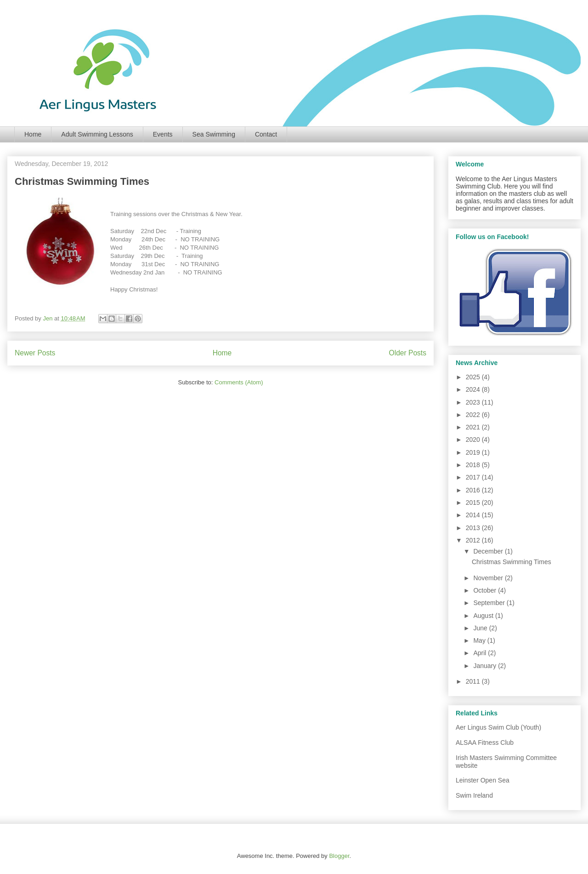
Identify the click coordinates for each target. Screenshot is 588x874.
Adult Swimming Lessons (97, 134)
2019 (474, 452)
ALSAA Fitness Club (485, 743)
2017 (474, 477)
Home (33, 134)
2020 (474, 440)
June (481, 628)
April (481, 653)
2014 (474, 515)
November (489, 578)
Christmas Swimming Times (82, 181)
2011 (474, 681)
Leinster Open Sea (483, 780)
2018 (474, 465)
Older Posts (408, 353)
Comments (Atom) (239, 382)
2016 (474, 490)
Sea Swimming (214, 134)
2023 (474, 402)
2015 (474, 503)
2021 (474, 427)
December (489, 551)
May (480, 640)
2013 (474, 528)
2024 (474, 389)
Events (163, 134)
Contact (266, 134)
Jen (48, 318)
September (490, 603)
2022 (474, 415)
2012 (474, 540)
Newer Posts (35, 353)
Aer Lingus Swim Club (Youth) (498, 727)
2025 (474, 377)
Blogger (339, 856)
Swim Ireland (474, 795)
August (484, 616)
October (486, 590)
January (486, 666)
